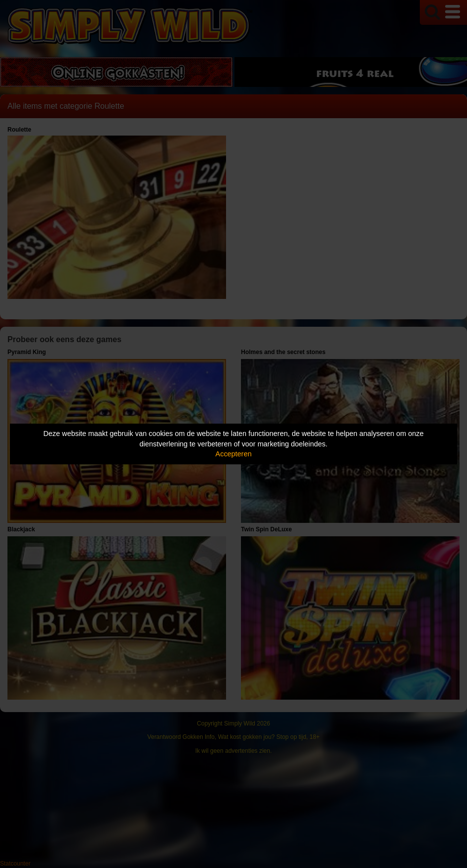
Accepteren (234, 454)
